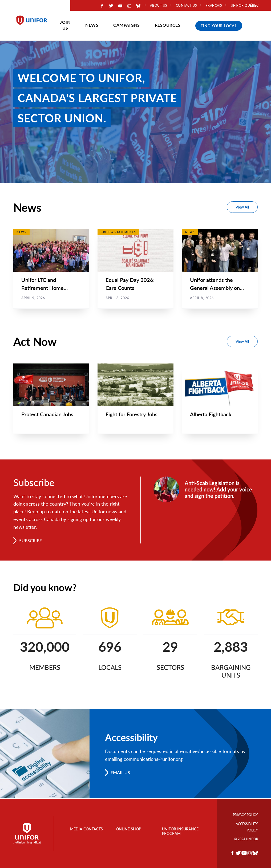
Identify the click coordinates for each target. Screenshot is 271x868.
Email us (121, 773)
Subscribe (31, 541)
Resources (168, 25)
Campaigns (127, 25)
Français (214, 6)
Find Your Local (219, 26)
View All (242, 207)
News (92, 25)
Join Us (65, 25)
